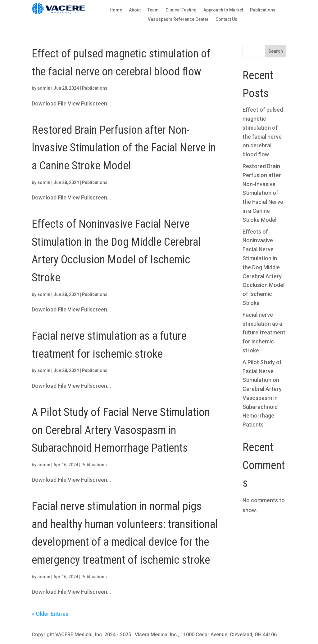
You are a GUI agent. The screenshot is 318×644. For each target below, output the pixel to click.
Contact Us (226, 19)
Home (116, 10)
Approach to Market (223, 10)
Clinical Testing (181, 10)
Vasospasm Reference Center (178, 19)
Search (276, 51)
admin (44, 88)
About (135, 10)
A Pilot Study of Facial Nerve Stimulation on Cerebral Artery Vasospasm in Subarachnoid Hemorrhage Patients (121, 430)
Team (153, 10)
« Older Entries (50, 614)
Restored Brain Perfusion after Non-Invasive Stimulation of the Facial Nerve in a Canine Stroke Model (124, 148)
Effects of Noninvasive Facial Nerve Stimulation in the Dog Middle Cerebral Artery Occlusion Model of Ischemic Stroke (263, 267)
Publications (263, 10)
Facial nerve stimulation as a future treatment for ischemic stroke (264, 333)
